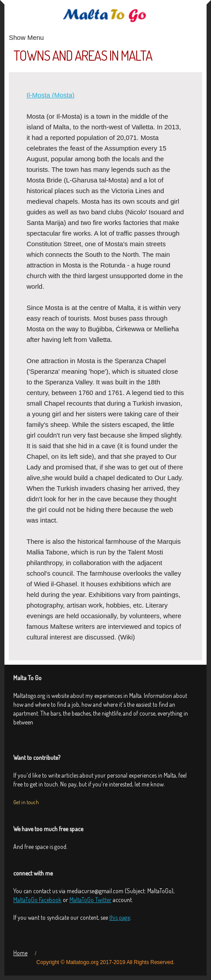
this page (120, 917)
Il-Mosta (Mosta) (50, 95)
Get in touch (26, 802)
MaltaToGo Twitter (90, 900)
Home (20, 953)
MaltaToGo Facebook (37, 900)
